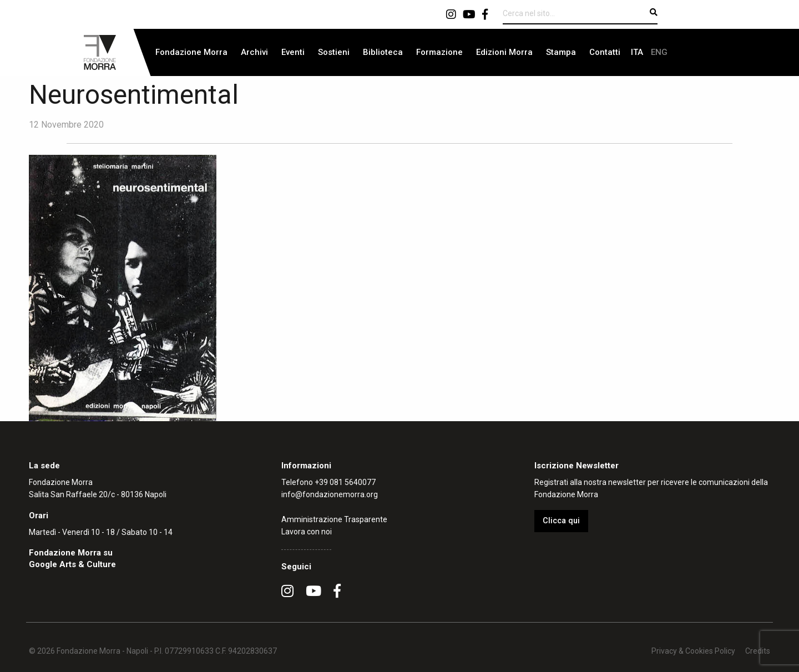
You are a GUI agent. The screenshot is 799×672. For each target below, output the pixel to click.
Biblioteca (383, 52)
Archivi (254, 52)
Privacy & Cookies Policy (693, 651)
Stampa (561, 52)
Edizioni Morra (504, 52)
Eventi (293, 52)
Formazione (439, 52)
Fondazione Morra (191, 52)
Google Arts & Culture (72, 564)
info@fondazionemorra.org (330, 494)
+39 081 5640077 (345, 482)
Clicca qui (561, 521)
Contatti (605, 52)
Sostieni (334, 52)
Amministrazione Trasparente (334, 519)
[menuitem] (191, 52)
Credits (758, 651)
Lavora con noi (307, 532)
